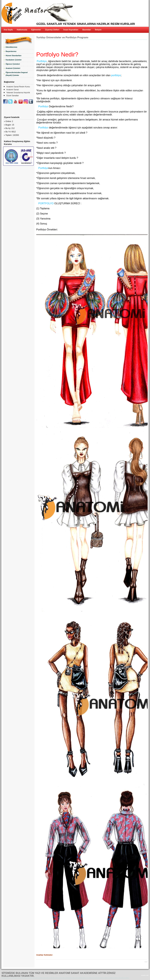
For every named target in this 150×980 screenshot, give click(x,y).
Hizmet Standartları (13, 56)
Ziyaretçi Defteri (52, 30)
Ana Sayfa (8, 30)
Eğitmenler (36, 30)
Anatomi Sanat (12, 90)
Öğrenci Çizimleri (13, 64)
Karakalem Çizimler (14, 60)
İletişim (98, 30)
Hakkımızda (22, 30)
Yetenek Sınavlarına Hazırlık (18, 93)
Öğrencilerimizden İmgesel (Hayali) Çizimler (17, 74)
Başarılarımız (11, 51)
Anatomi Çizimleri (13, 68)
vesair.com (145, 975)
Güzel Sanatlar (12, 96)
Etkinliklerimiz (11, 47)
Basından (87, 30)
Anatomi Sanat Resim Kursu (18, 87)
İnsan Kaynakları (71, 30)
